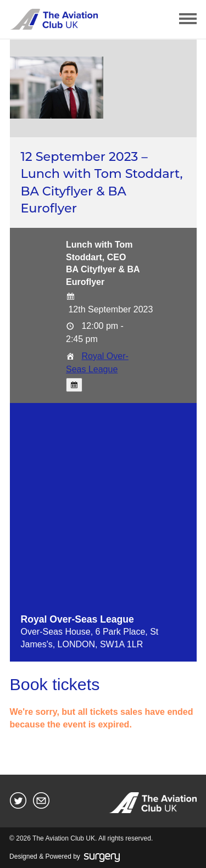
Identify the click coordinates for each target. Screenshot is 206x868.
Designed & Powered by (65, 857)
